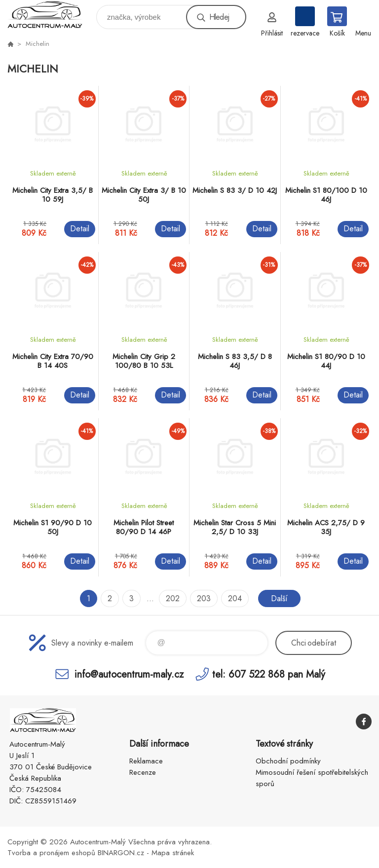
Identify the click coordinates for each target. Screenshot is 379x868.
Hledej (219, 17)
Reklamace (146, 761)
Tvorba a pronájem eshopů (51, 853)
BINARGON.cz (121, 853)
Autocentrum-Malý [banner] (51, 15)
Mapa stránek (173, 853)
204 (235, 598)
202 (173, 598)
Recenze (143, 772)
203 (204, 598)
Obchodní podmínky (288, 761)
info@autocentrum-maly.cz (129, 674)
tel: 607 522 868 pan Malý (269, 674)
